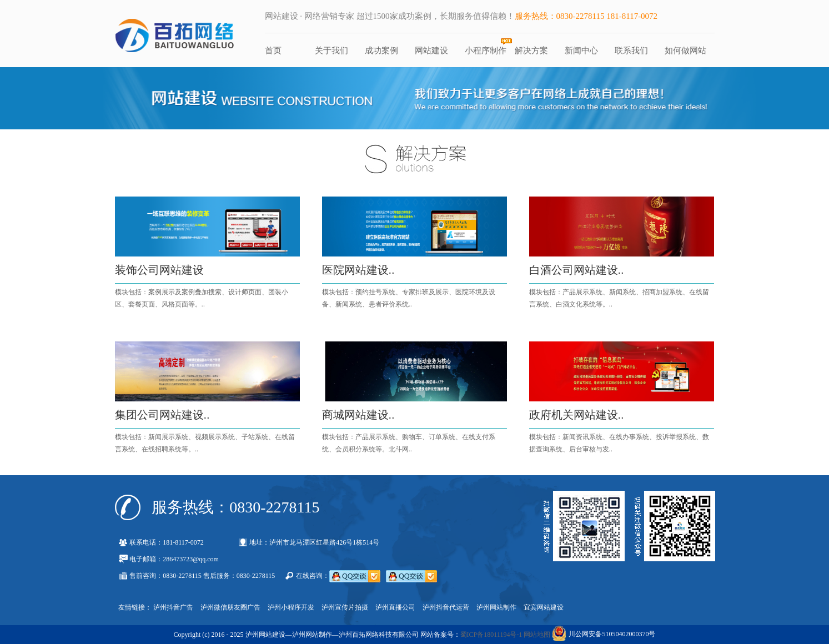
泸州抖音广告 (173, 607)
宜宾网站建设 (544, 607)
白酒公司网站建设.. (577, 270)
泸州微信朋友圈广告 (230, 607)
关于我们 (331, 51)
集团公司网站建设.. (162, 415)
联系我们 (631, 51)
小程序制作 (486, 51)
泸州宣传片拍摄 (345, 607)
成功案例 (381, 51)
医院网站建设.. (358, 270)
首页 (273, 51)
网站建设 (431, 51)
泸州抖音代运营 (446, 607)
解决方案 (531, 51)
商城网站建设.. (358, 415)
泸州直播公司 (395, 607)
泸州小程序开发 (291, 607)
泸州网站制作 (496, 607)
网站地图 (537, 635)
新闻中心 (581, 51)
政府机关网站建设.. (577, 415)
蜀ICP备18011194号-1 (491, 635)
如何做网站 (685, 51)
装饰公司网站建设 (159, 270)
